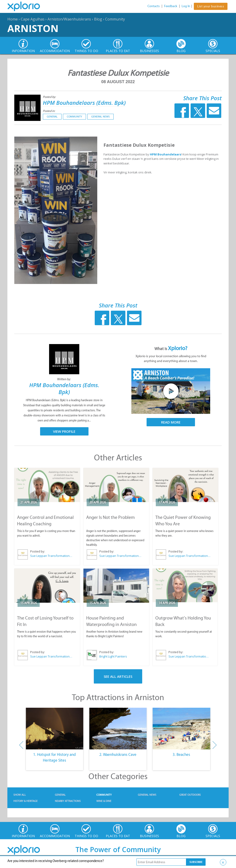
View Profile (64, 431)
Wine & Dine (104, 801)
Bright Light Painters (113, 656)
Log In (186, 6)
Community (115, 19)
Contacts (154, 6)
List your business (211, 6)
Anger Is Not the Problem (111, 517)
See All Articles (118, 676)
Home (13, 19)
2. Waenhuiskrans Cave (118, 754)
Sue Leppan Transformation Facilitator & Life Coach (51, 556)
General (52, 117)
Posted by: (50, 97)
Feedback (171, 6)
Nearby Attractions (68, 801)
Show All (20, 795)
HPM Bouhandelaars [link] (165, 154)
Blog (98, 19)
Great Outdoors (190, 795)
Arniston (33, 28)
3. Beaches (181, 754)
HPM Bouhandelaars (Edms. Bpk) (84, 103)
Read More (171, 422)
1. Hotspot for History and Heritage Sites (55, 757)
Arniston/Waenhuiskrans (69, 19)
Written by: (64, 379)
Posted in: (49, 111)
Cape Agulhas (33, 19)
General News (100, 117)
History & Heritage (25, 801)
